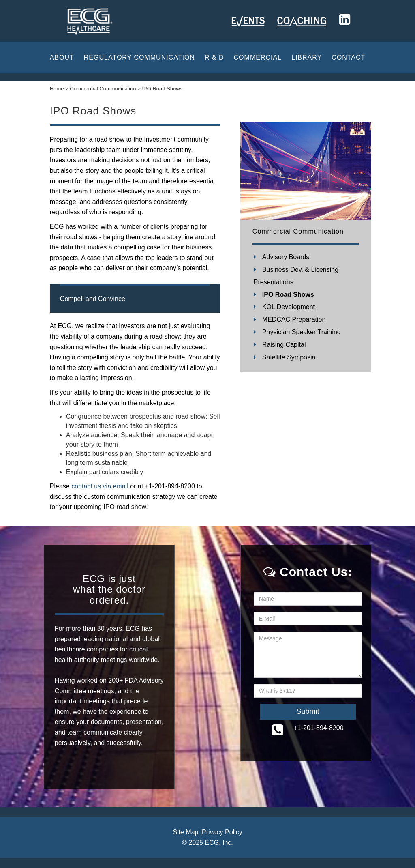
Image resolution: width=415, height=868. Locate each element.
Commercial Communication (298, 231)
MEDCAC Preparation (294, 319)
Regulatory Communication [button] (139, 57)
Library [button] (307, 57)
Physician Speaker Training (302, 332)
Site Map (185, 832)
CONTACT (348, 57)
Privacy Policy (222, 832)
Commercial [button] (258, 57)
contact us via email (99, 486)
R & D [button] (214, 57)
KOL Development (289, 307)
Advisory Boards (286, 257)
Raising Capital (284, 345)
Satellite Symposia (289, 357)
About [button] (62, 57)
